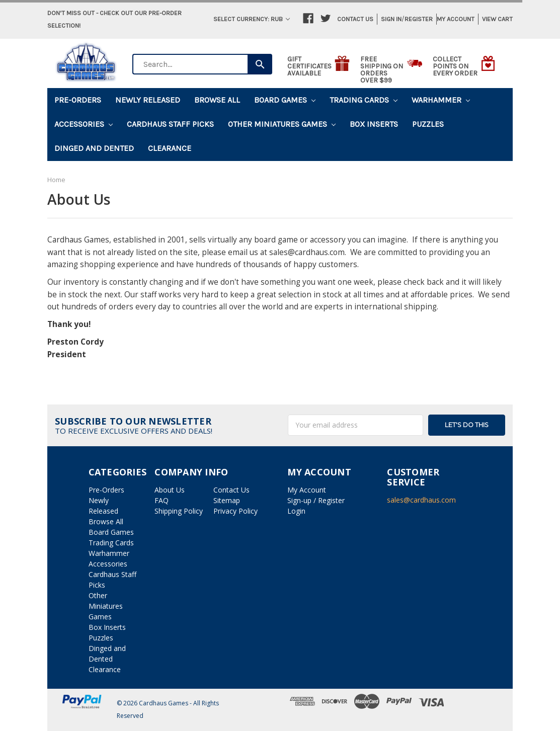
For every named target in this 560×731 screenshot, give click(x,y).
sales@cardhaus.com (421, 500)
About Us (170, 490)
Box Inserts (374, 124)
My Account (456, 19)
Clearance (170, 148)
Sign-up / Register (316, 500)
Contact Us (355, 19)
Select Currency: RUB (252, 19)
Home (56, 180)
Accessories (84, 124)
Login (296, 511)
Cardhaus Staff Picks (170, 124)
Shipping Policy (179, 511)
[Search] (260, 64)
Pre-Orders (78, 100)
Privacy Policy (235, 511)
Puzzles (428, 124)
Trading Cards (364, 100)
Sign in (391, 19)
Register (419, 19)
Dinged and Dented (94, 148)
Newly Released (148, 100)
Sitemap (227, 500)
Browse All (217, 100)
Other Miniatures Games (282, 124)
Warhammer (441, 100)
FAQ (162, 500)
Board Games (285, 100)
